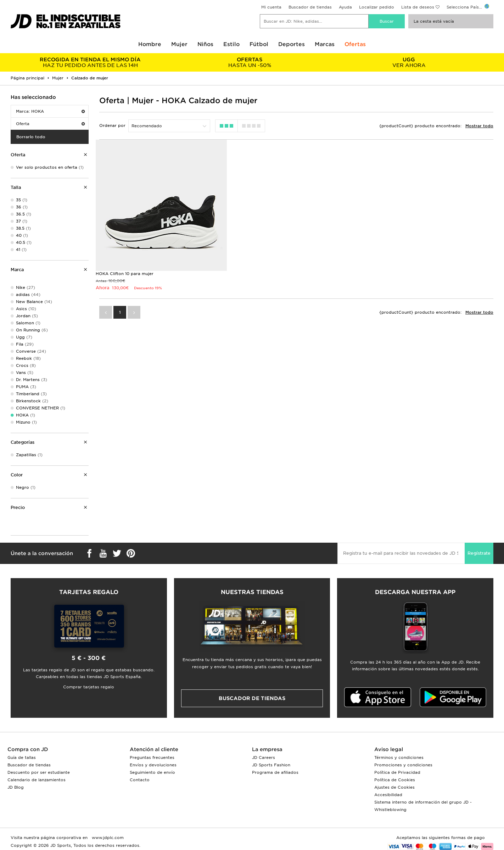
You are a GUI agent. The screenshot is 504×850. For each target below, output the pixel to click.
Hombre (150, 44)
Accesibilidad (388, 795)
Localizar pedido (377, 7)
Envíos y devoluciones (153, 765)
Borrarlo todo (31, 137)
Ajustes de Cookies (394, 787)
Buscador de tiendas (310, 7)
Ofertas (355, 44)
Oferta (50, 124)
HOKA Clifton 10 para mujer (125, 274)
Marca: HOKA (50, 111)
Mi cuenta (271, 7)
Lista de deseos (418, 7)
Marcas (325, 44)
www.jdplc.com (107, 838)
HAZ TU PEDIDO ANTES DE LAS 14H (90, 62)
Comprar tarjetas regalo (89, 687)
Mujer (179, 44)
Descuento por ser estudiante (39, 772)
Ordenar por (112, 125)
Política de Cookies (395, 780)
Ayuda (345, 7)
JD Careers (264, 757)
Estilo (231, 44)
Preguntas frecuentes (152, 757)
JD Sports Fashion (271, 765)
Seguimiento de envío (152, 772)
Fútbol (259, 44)
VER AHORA (409, 62)
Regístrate (479, 553)
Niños (205, 44)
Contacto (140, 780)
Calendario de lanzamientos (37, 780)
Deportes (292, 44)
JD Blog (16, 787)
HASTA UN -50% (249, 62)
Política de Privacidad (397, 772)
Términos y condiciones (399, 757)
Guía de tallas (22, 757)
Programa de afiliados (275, 772)
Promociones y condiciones (403, 765)
